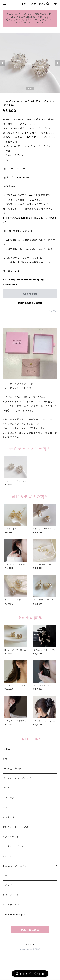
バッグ (6, 876)
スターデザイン (11, 895)
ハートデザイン (11, 905)
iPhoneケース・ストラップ (17, 866)
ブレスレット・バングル (16, 827)
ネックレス (8, 817)
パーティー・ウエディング (17, 778)
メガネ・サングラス (13, 846)
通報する (53, 311)
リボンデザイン (11, 885)
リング (6, 808)
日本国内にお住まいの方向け (30, 303)
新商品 (6, 759)
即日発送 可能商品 (12, 769)
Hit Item (7, 749)
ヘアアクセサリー (12, 837)
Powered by (30, 949)
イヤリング (8, 798)
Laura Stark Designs (14, 914)
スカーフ (7, 856)
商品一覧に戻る (30, 930)
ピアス (6, 788)
